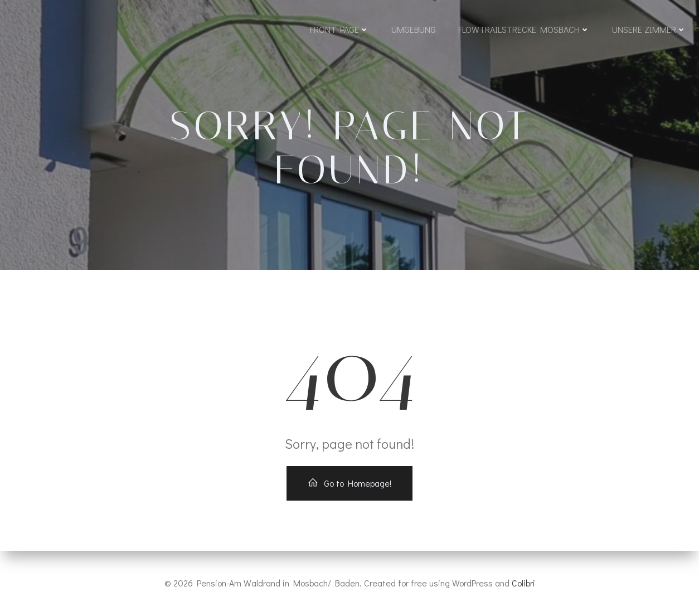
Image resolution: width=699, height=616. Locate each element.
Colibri (523, 583)
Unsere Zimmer (649, 29)
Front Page (339, 29)
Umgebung (414, 29)
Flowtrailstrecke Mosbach (524, 29)
